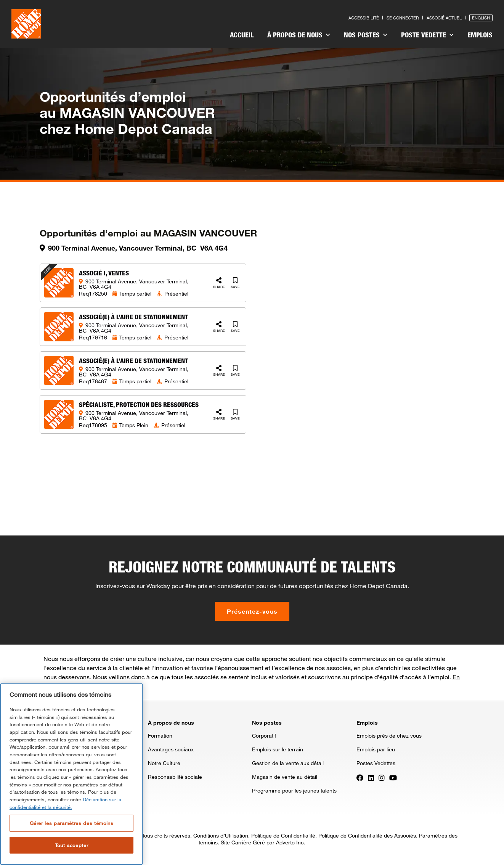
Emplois (480, 35)
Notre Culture (164, 763)
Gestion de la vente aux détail (288, 763)
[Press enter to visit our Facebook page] (360, 777)
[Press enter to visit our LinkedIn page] (371, 777)
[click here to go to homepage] (26, 24)
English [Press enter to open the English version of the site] (481, 18)
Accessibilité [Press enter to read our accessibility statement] (364, 18)
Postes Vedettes (376, 763)
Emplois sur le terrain (278, 749)
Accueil (242, 35)
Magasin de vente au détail (285, 777)
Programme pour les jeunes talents (294, 790)
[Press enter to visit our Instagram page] (382, 777)
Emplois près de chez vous (389, 736)
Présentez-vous (252, 611)
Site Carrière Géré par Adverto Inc (262, 842)
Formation (160, 736)
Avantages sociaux (171, 749)
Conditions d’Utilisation (221, 835)
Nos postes (366, 35)
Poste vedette (427, 35)
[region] (71, 774)
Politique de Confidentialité (283, 835)
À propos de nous (299, 35)
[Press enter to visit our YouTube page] (393, 777)
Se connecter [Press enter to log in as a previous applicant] (403, 18)
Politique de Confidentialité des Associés (367, 835)
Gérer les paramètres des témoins (72, 823)
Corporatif (264, 736)
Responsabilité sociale (175, 777)
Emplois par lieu (376, 749)
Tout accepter (72, 845)
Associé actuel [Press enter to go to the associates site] (444, 18)
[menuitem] (242, 36)
